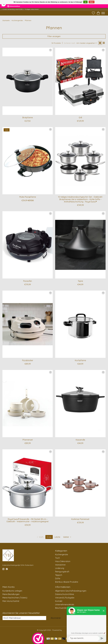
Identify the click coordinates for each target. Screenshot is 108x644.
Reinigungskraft (62, 572)
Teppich (59, 575)
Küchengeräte (17, 20)
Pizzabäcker (28, 360)
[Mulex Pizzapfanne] (28, 161)
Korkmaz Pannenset (80, 519)
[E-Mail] (24, 618)
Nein (92, 2)
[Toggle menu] (103, 13)
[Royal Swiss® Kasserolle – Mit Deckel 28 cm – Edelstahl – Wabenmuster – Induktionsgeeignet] (28, 483)
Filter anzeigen (54, 36)
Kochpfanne (80, 360)
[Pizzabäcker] (28, 324)
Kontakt (59, 601)
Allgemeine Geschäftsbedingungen (71, 591)
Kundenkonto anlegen (12, 591)
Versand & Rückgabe (65, 598)
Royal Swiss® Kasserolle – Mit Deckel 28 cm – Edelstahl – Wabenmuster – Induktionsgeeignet (28, 520)
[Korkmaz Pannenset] (80, 483)
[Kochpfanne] (80, 324)
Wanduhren (60, 565)
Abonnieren (56, 618)
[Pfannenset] (28, 404)
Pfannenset (28, 440)
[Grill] (80, 81)
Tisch (57, 558)
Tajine (80, 281)
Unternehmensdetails (65, 604)
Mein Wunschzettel (11, 601)
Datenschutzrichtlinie (65, 594)
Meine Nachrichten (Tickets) (15, 598)
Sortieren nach (70, 43)
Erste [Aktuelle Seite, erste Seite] (49, 537)
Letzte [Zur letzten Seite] (57, 537)
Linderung (60, 568)
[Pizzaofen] (28, 245)
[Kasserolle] (80, 404)
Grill (80, 118)
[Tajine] (80, 245)
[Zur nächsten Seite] (67, 537)
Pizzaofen (28, 281)
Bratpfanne (28, 118)
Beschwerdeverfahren (65, 608)
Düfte (58, 578)
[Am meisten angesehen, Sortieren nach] (87, 43)
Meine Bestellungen (11, 594)
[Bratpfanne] (28, 81)
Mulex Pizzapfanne (28, 197)
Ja (85, 2)
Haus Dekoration (63, 561)
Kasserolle (80, 440)
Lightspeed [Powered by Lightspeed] (67, 630)
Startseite (6, 20)
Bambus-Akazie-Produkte (67, 582)
